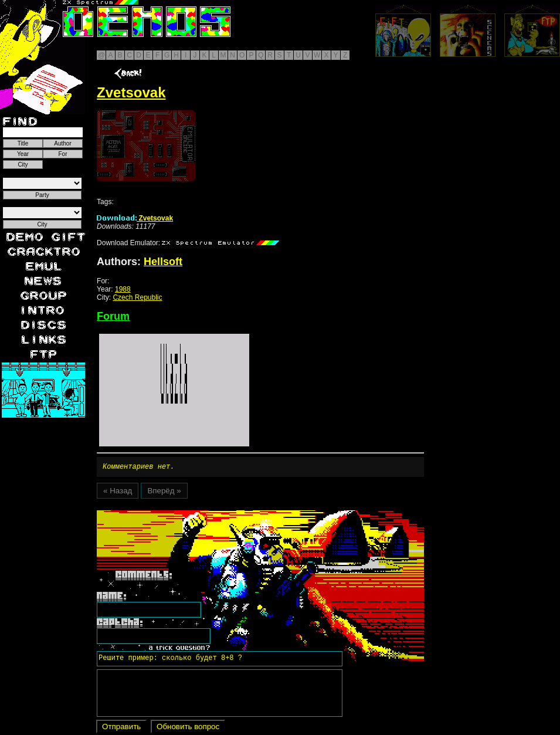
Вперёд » (164, 492)
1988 (123, 289)
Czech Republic (137, 297)
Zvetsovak (135, 218)
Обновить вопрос (188, 728)
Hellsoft (163, 262)
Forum (113, 316)
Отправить (121, 728)
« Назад (118, 492)
